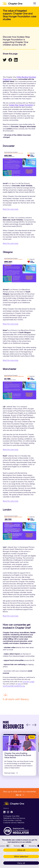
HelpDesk (21, 822)
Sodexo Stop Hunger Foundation (21, 105)
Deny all (21, 863)
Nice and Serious (19, 818)
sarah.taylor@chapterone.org (14, 686)
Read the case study (11, 209)
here (19, 684)
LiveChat (18, 820)
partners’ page (29, 682)
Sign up (20, 795)
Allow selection (21, 856)
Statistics (20, 846)
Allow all (21, 850)
